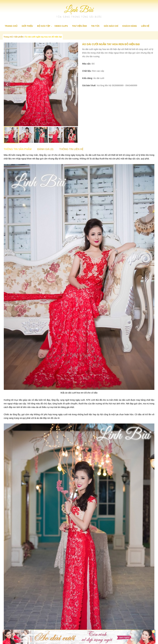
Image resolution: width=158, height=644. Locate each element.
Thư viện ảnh (80, 26)
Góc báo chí (111, 26)
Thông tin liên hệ (71, 149)
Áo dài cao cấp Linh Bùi (80, 623)
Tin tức (95, 26)
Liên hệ (145, 26)
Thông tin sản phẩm (18, 149)
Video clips (61, 26)
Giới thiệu (27, 26)
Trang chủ (11, 26)
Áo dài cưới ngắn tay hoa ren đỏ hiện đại (43, 37)
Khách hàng (130, 26)
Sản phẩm (19, 37)
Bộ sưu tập (44, 26)
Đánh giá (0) (45, 149)
